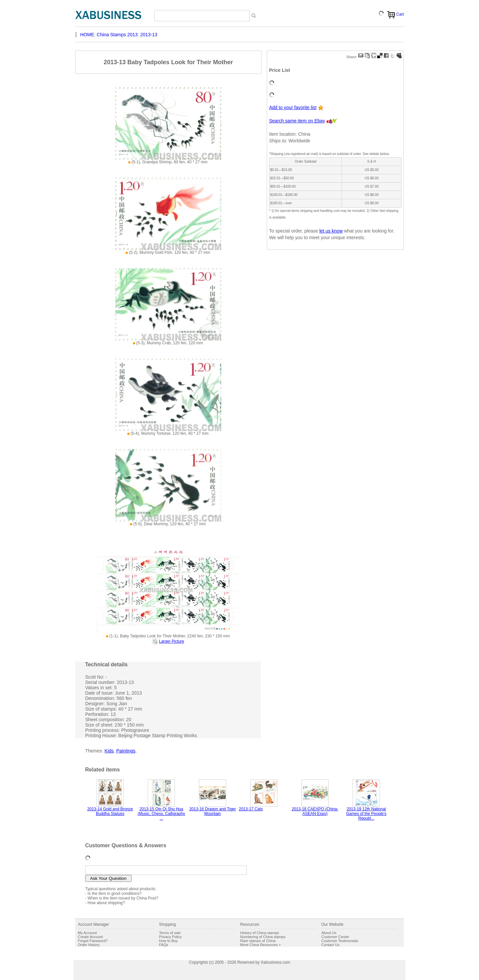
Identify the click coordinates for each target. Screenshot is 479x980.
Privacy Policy (170, 937)
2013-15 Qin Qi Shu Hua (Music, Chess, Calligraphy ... (161, 814)
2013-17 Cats (251, 809)
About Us (329, 933)
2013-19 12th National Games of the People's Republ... (366, 814)
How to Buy (168, 941)
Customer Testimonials (340, 941)
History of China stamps (260, 933)
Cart (400, 14)
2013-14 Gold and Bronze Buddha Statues (110, 811)
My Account (87, 933)
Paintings (126, 751)
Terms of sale (170, 933)
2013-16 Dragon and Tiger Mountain (213, 811)
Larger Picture (171, 641)
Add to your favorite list (293, 107)
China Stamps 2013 (117, 35)
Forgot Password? (93, 941)
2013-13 (149, 35)
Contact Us (330, 945)
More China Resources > (260, 945)
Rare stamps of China (258, 941)
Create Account (90, 937)
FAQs (164, 945)
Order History (89, 945)
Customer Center (335, 937)
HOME (87, 35)
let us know (331, 231)
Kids (109, 751)
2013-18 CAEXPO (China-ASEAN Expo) (315, 811)
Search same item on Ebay (297, 121)
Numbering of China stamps (263, 937)
